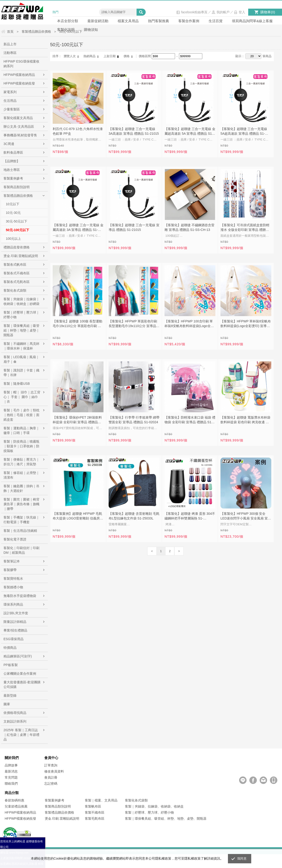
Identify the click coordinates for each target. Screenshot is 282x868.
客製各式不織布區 (17, 273)
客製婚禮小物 (13, 587)
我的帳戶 (223, 12)
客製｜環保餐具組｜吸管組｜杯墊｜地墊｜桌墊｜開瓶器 (21, 330)
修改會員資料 (54, 771)
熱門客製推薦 (158, 21)
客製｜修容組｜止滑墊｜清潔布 (21, 475)
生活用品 (10, 101)
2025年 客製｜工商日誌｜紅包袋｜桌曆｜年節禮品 (21, 735)
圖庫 (7, 704)
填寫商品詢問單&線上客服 (252, 21)
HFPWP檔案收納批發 (19, 83)
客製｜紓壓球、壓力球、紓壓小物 (149, 812)
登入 (242, 12)
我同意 (242, 859)
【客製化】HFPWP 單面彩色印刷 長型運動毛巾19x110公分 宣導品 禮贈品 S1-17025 (133, 324)
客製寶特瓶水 (13, 579)
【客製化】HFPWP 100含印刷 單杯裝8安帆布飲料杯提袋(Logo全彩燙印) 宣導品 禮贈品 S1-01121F (189, 324)
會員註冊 (51, 777)
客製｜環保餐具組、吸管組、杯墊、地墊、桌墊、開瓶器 (166, 819)
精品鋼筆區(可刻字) (18, 656)
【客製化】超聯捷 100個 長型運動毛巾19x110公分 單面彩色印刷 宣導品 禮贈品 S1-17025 (77, 324)
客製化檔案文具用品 (18, 118)
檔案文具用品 (128, 21)
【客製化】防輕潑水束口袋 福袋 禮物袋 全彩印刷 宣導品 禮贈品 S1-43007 (190, 420)
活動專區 (10, 53)
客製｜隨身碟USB (17, 384)
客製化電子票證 (15, 539)
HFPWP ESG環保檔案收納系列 (21, 64)
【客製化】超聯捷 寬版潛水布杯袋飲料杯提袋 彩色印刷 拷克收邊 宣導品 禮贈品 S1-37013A (245, 420)
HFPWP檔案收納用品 (19, 75)
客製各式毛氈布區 (17, 282)
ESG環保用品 (14, 639)
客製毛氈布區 (95, 819)
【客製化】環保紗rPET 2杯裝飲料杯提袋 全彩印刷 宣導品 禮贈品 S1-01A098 (77, 420)
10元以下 (13, 204)
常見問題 (11, 777)
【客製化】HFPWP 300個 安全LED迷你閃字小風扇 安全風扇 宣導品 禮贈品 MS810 (246, 516)
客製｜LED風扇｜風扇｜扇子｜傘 (21, 359)
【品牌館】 (12, 161)
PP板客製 (11, 665)
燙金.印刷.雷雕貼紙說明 (21, 256)
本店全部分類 (68, 21)
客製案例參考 (13, 178)
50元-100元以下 (17, 230)
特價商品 (10, 648)
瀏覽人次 (70, 56)
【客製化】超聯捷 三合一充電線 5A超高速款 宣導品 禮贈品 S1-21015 (244, 132)
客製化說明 (66, 30)
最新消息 (11, 771)
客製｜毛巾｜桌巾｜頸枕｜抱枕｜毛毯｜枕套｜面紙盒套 (21, 415)
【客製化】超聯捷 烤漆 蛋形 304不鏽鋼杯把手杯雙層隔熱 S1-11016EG (190, 516)
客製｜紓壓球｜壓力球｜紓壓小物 (21, 315)
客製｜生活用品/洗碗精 (20, 531)
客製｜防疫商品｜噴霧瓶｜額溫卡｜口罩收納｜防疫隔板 (21, 446)
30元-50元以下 (17, 221)
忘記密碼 (51, 783)
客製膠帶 (10, 570)
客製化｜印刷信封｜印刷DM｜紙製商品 (21, 550)
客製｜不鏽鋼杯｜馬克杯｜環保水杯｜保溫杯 (21, 346)
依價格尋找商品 (15, 713)
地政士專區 (12, 170)
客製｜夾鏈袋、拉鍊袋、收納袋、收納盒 (154, 806)
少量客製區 (12, 109)
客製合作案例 (189, 21)
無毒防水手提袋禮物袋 (20, 596)
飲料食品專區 (13, 152)
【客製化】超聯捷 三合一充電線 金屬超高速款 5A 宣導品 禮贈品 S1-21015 (190, 132)
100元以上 (13, 239)
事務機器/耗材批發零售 (20, 135)
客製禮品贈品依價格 (18, 196)
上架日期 (110, 56)
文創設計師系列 (15, 721)
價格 (127, 56)
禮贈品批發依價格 (17, 247)
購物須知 (91, 30)
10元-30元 (13, 213)
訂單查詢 (51, 765)
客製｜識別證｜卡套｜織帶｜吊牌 (21, 373)
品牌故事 (11, 765)
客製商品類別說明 (17, 187)
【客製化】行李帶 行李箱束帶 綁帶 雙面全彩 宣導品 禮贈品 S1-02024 (134, 420)
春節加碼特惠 (14, 800)
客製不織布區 (95, 812)
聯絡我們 (11, 783)
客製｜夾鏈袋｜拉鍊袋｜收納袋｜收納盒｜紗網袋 (21, 301)
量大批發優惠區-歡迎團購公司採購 (22, 685)
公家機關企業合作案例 (20, 674)
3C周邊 (9, 144)
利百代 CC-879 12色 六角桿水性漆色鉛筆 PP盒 (78, 131)
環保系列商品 (13, 604)
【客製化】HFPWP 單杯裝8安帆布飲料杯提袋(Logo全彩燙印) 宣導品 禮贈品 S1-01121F (246, 324)
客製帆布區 (93, 806)
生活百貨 (216, 21)
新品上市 (10, 44)
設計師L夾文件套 (16, 613)
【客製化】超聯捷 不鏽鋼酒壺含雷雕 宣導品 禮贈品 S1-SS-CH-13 (189, 227)
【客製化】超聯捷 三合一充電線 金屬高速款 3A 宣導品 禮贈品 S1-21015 (78, 228)
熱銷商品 (89, 56)
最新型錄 (10, 695)
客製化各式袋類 (15, 290)
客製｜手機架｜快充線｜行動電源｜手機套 (21, 520)
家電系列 (10, 92)
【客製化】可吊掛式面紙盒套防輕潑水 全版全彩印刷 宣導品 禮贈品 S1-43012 (245, 228)
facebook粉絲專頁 (194, 12)
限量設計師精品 (15, 622)
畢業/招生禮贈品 (15, 630)
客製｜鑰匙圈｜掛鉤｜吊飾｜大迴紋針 (21, 488)
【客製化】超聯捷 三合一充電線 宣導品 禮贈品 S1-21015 (134, 227)
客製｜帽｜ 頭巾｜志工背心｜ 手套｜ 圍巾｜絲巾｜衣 (22, 397)
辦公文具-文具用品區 (19, 127)
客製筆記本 (12, 561)
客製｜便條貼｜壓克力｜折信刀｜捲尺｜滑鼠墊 (21, 462)
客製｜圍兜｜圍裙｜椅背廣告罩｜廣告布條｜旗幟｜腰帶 (21, 504)
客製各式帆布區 (15, 265)
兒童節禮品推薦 (16, 806)
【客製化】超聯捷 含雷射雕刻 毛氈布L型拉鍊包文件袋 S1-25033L (134, 516)
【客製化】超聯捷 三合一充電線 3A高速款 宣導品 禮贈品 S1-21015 (134, 131)
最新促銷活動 (98, 21)
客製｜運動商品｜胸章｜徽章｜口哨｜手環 (21, 430)
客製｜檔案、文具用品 (101, 800)
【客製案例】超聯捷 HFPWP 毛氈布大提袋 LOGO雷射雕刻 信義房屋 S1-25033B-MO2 (78, 516)
